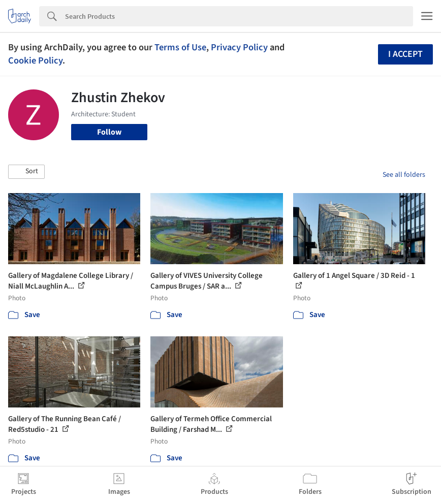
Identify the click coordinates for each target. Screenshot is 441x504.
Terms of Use (180, 47)
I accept (405, 54)
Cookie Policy (35, 60)
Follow (109, 132)
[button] (26, 172)
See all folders (404, 175)
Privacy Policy (239, 47)
